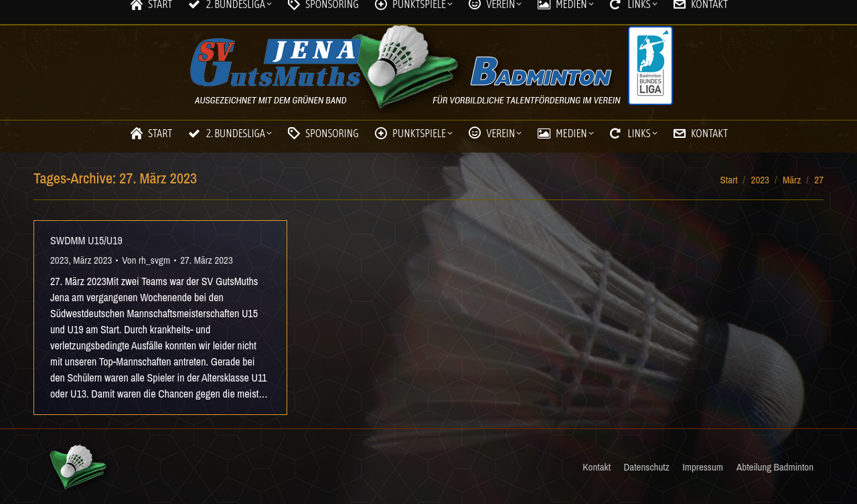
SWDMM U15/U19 (86, 240)
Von (146, 260)
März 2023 (92, 260)
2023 (59, 260)
